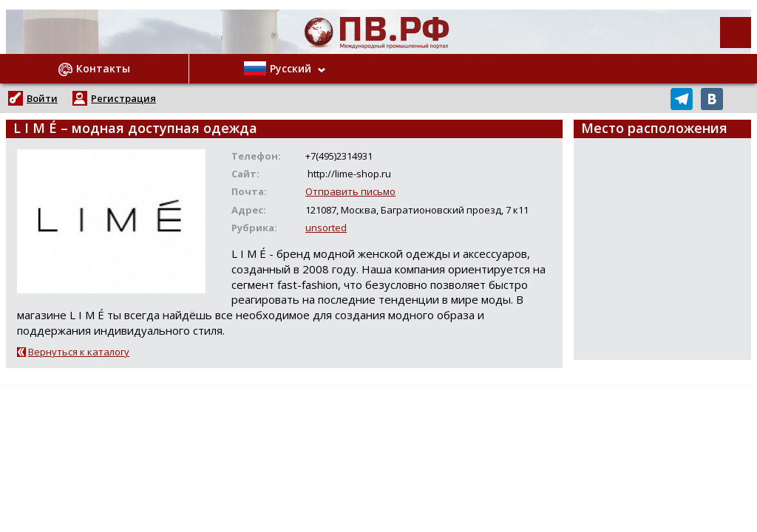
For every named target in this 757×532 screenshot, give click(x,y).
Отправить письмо (350, 191)
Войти (42, 98)
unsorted (326, 228)
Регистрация (123, 98)
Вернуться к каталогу (79, 352)
